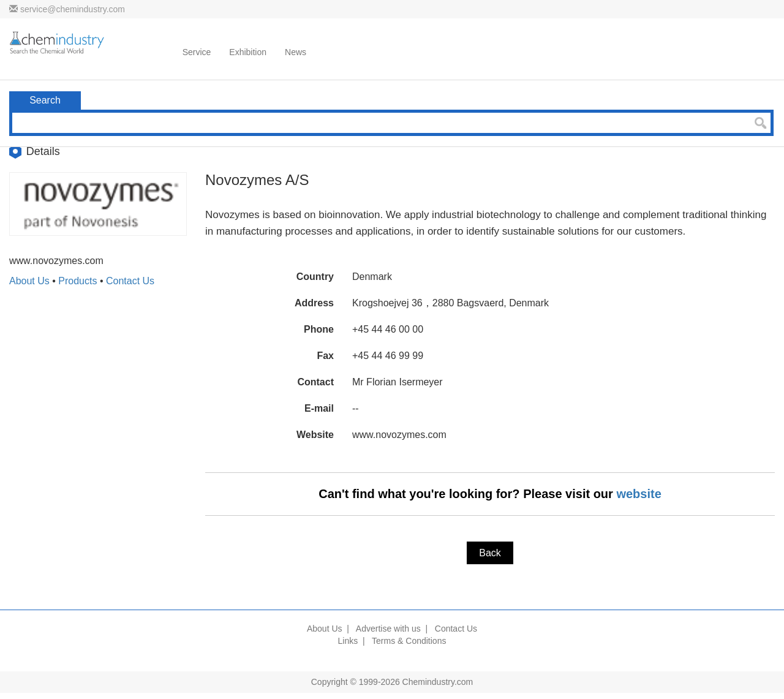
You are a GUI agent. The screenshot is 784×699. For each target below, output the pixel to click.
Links (348, 641)
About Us (29, 281)
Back (490, 553)
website (639, 494)
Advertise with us (388, 629)
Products (77, 281)
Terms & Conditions (409, 641)
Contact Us (130, 281)
